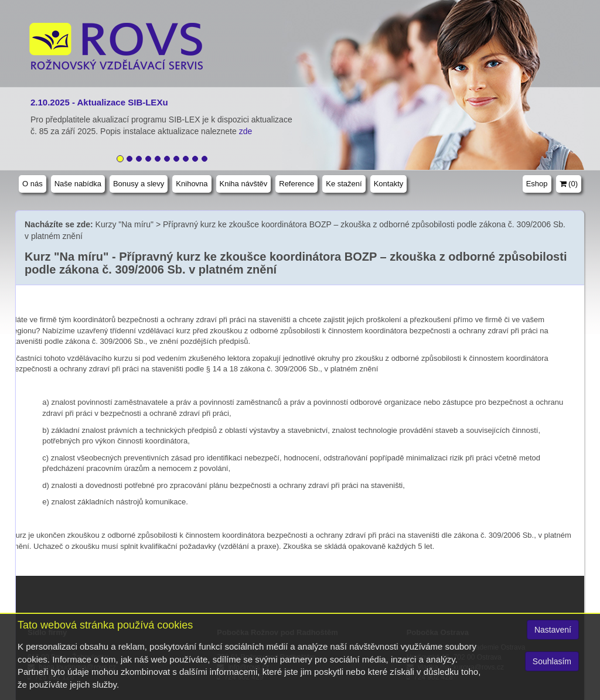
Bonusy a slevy (139, 184)
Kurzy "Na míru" (125, 224)
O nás (33, 184)
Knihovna (192, 184)
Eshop (537, 184)
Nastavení (553, 630)
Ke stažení (344, 184)
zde (247, 131)
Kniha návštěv (244, 184)
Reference (296, 184)
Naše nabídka (78, 184)
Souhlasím (552, 661)
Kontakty (389, 184)
